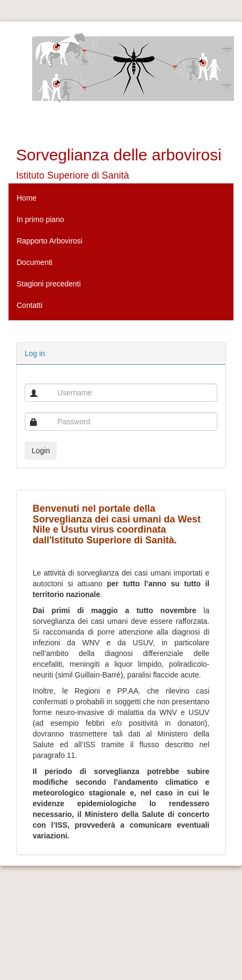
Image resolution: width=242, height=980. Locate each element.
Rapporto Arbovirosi (50, 241)
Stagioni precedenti (49, 284)
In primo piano (40, 219)
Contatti (29, 305)
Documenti (35, 262)
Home (27, 198)
